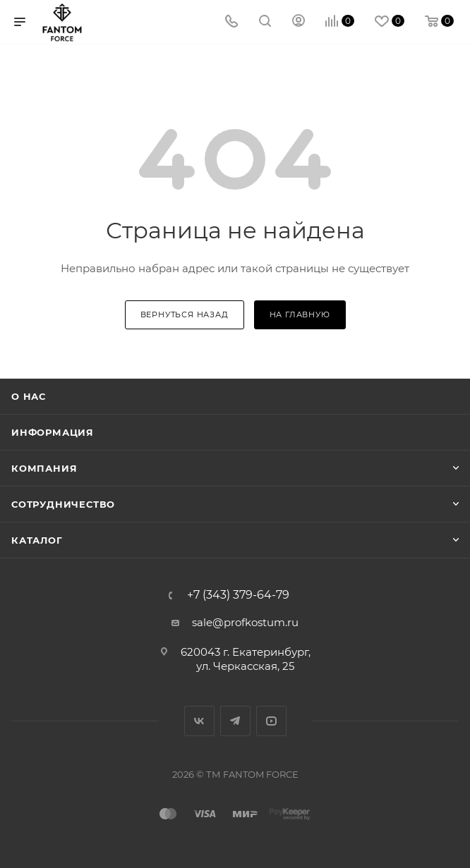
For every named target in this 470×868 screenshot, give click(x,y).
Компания (44, 468)
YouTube (271, 721)
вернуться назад (185, 314)
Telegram (235, 721)
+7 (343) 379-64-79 (238, 595)
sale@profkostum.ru (245, 622)
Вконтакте (199, 721)
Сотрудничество (63, 504)
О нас (29, 396)
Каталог (37, 540)
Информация (53, 432)
